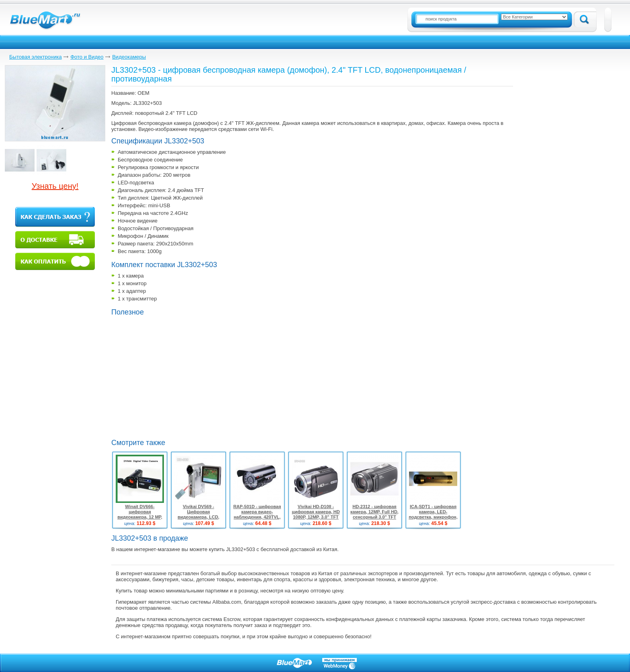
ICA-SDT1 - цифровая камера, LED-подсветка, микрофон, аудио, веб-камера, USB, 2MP (433, 517)
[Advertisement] (179, 376)
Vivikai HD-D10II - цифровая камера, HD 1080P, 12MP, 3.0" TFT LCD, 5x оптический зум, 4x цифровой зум (316, 517)
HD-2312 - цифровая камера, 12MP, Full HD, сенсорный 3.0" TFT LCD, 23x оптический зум (374, 517)
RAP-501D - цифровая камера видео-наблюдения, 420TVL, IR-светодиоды (257, 514)
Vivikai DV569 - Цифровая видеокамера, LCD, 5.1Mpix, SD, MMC (198, 514)
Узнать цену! (55, 186)
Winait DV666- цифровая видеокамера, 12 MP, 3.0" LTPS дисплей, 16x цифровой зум (140, 517)
